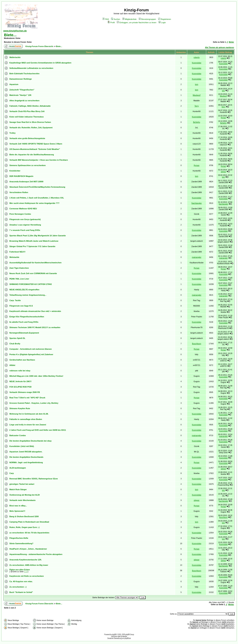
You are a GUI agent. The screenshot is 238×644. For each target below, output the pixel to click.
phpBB (114, 635)
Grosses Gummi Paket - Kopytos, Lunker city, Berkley (34, 403)
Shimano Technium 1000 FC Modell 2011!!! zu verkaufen (35, 327)
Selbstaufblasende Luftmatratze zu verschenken (31, 68)
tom (197, 84)
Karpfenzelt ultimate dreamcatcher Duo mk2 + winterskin (35, 311)
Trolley (12, 133)
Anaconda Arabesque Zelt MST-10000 (26, 182)
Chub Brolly (15, 344)
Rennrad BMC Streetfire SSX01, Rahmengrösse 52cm (34, 479)
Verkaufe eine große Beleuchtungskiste (27, 138)
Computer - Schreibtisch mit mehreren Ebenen (31, 349)
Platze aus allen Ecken (20, 570)
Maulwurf (197, 95)
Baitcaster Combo (18, 435)
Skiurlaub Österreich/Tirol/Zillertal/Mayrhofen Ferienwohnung (37, 187)
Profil (111, 22)
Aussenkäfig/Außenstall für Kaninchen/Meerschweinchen (35, 263)
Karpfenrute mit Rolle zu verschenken (27, 576)
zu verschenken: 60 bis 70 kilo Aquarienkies (29, 533)
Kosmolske (197, 63)
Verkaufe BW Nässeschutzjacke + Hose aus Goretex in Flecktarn (39, 160)
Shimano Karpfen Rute (20, 408)
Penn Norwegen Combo (20, 214)
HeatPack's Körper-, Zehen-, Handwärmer (28, 549)
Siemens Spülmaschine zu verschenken (27, 165)
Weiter (231, 42)
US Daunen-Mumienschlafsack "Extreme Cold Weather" (35, 149)
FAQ (106, 19)
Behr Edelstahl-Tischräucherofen (24, 74)
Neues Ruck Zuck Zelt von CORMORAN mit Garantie (33, 273)
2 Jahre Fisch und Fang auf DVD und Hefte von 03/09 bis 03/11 (38, 430)
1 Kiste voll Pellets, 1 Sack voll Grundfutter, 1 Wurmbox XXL (37, 198)
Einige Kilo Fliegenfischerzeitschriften (27, 317)
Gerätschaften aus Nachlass (22, 360)
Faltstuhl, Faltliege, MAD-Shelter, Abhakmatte (30, 106)
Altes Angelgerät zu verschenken (24, 101)
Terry (197, 106)
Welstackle (14, 257)
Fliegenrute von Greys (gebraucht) (25, 219)
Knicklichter (15, 171)
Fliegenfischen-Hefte (19, 538)
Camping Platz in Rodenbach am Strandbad (29, 522)
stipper (223, 172)
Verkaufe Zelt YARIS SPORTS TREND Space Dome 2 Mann (36, 144)
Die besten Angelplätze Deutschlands (26, 457)
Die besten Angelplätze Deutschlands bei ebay (30, 441)
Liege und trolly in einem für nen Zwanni (28, 425)
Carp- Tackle (15, 300)
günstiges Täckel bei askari (22, 484)
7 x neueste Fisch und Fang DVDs (25, 230)
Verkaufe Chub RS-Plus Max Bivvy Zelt (27, 111)
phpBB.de (128, 638)
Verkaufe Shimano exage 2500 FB (25, 392)
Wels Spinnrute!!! (17, 511)
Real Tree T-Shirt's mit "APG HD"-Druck (27, 398)
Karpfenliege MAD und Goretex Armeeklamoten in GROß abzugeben (40, 63)
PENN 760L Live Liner (19, 279)
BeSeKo (197, 122)
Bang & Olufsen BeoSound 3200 (24, 516)
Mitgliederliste (129, 19)
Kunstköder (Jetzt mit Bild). (22, 446)
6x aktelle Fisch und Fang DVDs (24, 322)
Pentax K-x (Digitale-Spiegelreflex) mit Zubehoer (31, 354)
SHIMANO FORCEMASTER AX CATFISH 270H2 (31, 284)
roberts (197, 57)
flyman (223, 118)
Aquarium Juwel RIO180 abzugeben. (26, 452)
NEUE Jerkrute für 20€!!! (20, 381)
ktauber (125, 636)
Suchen (116, 19)
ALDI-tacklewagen (18, 468)
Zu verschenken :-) (18, 587)
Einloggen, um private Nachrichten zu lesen (136, 22)
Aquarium (14, 84)
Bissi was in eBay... (18, 506)
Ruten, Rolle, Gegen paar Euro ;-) (24, 527)
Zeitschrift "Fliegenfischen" (22, 90)
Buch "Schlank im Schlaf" (21, 592)
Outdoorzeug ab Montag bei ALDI (25, 495)
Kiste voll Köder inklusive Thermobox (27, 117)
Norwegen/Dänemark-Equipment (24, 333)
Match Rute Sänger (18, 489)
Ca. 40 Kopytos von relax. (21, 581)
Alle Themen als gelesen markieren (219, 47)
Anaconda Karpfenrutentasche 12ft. (26, 560)
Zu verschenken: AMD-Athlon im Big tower (29, 565)
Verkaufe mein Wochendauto (22, 500)
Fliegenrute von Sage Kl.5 (21, 306)
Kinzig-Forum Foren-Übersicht (39, 46)
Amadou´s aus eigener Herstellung (25, 225)
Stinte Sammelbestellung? (21, 543)
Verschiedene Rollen (19, 192)
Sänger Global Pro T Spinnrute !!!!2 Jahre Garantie (32, 246)
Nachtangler (197, 203)
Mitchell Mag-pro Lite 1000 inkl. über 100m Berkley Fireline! (36, 376)
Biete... (10, 35)
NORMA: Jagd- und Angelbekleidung (26, 462)
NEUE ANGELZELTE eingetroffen (24, 290)
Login (162, 22)
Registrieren (165, 19)
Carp (12, 473)
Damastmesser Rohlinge (21, 79)
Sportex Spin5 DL (17, 338)
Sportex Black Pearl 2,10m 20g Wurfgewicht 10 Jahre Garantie (38, 236)
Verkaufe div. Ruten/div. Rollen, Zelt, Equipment (31, 128)
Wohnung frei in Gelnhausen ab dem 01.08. (29, 414)
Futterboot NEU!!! (17, 252)
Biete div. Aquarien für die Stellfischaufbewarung (32, 155)
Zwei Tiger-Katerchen (19, 268)
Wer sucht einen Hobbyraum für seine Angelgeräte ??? (34, 203)
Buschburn (197, 344)
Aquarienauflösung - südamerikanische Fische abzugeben (36, 554)
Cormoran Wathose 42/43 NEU (23, 209)
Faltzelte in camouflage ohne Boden (26, 419)
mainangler (197, 257)
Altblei (12, 365)
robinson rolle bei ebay (20, 371)
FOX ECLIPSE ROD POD (20, 387)
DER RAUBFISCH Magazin (21, 176)
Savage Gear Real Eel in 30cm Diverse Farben (30, 122)
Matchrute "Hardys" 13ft (20, 95)
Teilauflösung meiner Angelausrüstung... (28, 295)
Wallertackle (15, 57)
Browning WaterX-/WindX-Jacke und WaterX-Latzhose (34, 241)
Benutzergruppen (147, 19)
